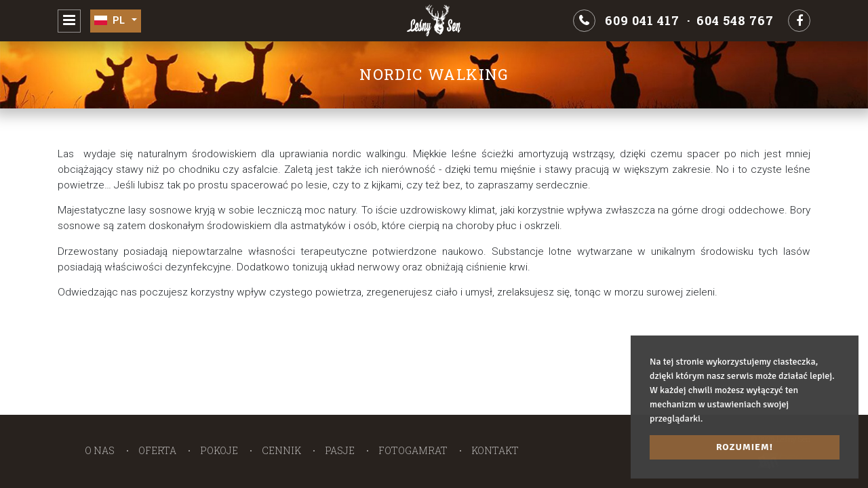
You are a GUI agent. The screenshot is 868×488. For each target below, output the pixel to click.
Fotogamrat (413, 450)
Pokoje (219, 450)
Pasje (340, 450)
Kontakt (495, 450)
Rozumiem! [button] (745, 447)
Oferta (157, 450)
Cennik (281, 450)
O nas (100, 450)
